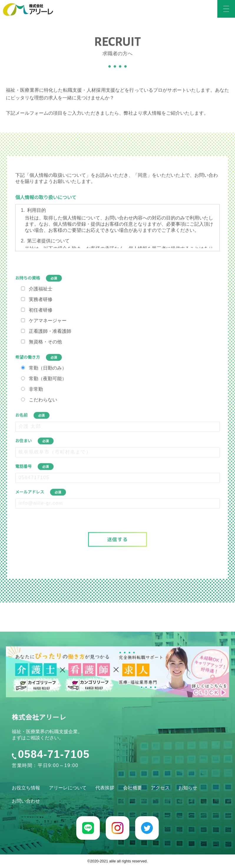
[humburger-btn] (226, 9)
